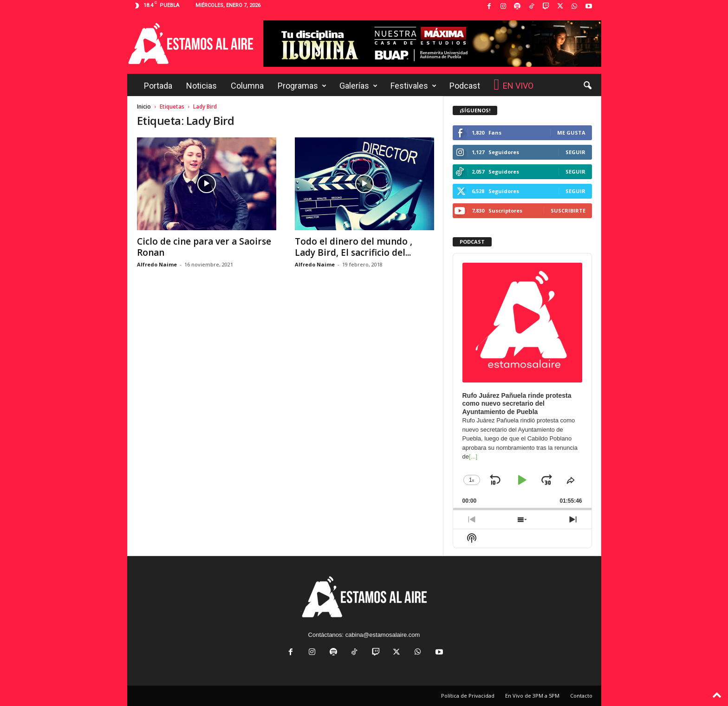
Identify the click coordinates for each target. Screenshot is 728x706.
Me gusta (571, 133)
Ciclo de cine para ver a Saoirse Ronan (204, 247)
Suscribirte (568, 211)
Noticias (201, 86)
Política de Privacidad (468, 696)
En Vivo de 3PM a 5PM (532, 696)
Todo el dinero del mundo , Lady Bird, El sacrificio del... (354, 247)
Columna (247, 86)
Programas (302, 86)
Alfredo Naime (157, 264)
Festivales (413, 86)
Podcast (465, 86)
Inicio (144, 107)
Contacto (581, 696)
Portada (158, 86)
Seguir (575, 152)
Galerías (358, 86)
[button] (587, 86)
